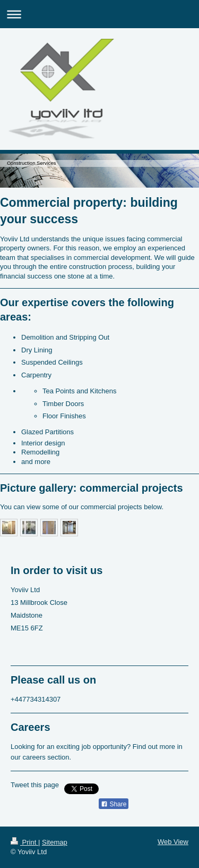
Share (114, 804)
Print (24, 842)
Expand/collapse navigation (99, 14)
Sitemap (55, 842)
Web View (173, 842)
